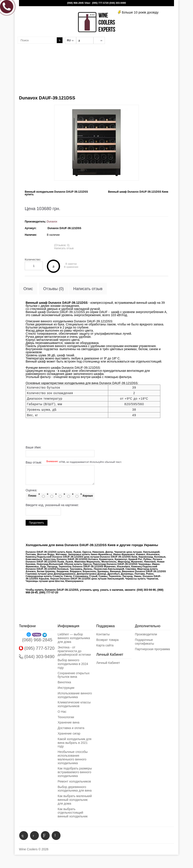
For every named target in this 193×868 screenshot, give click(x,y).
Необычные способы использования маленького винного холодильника (73, 757)
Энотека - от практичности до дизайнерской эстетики (74, 651)
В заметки (71, 264)
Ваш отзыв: (74, 462)
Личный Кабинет (108, 663)
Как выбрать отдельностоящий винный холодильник (73, 813)
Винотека (64, 682)
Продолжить (37, 523)
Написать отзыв (64, 248)
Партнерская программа (152, 649)
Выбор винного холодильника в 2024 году (73, 664)
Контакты (103, 634)
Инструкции (66, 688)
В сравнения (71, 267)
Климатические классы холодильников (74, 704)
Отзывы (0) (54, 289)
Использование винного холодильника (75, 695)
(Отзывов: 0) (62, 245)
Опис (28, 289)
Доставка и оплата (71, 728)
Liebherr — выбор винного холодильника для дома (74, 638)
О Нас (62, 712)
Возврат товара (107, 640)
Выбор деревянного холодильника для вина (75, 789)
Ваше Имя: (33, 447)
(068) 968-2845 (75, 3)
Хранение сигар (69, 733)
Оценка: (31, 490)
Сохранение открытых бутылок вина (74, 675)
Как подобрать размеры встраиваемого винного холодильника (75, 772)
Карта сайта (105, 645)
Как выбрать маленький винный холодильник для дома (75, 800)
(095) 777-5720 (100, 3)
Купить (53, 266)
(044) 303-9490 (118, 3)
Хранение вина (68, 722)
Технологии (66, 717)
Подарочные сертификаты (144, 642)
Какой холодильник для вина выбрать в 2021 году (75, 743)
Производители (146, 634)
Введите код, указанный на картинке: (52, 505)
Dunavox (52, 222)
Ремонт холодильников (74, 781)
